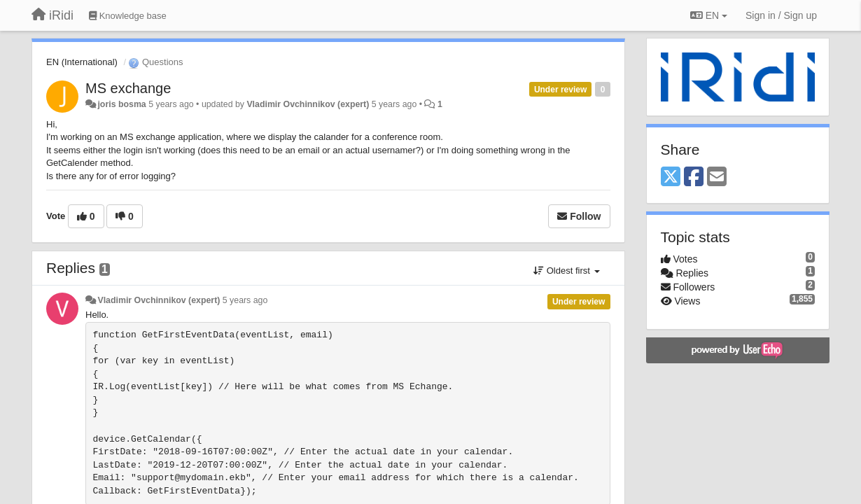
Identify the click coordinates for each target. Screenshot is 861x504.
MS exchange (128, 88)
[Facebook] (694, 177)
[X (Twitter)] (671, 177)
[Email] (717, 177)
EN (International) (82, 62)
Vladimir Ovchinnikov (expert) (308, 104)
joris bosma (121, 104)
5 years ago (245, 300)
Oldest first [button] (566, 271)
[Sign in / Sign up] (781, 15)
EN (709, 15)
